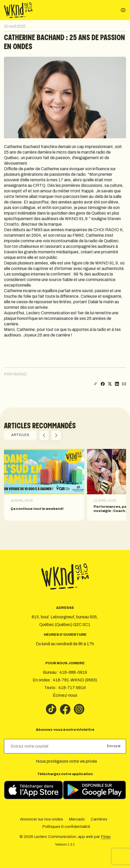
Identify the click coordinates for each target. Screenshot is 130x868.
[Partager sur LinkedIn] (117, 384)
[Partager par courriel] (124, 384)
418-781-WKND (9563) (75, 680)
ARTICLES (20, 435)
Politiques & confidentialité (66, 827)
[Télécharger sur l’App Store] (33, 790)
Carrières (99, 819)
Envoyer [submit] (114, 746)
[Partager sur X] (110, 384)
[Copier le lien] (95, 384)
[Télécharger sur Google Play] (95, 790)
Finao (106, 837)
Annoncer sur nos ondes (42, 819)
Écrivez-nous (65, 695)
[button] (44, 435)
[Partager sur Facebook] (103, 384)
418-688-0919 (73, 672)
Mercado (77, 819)
